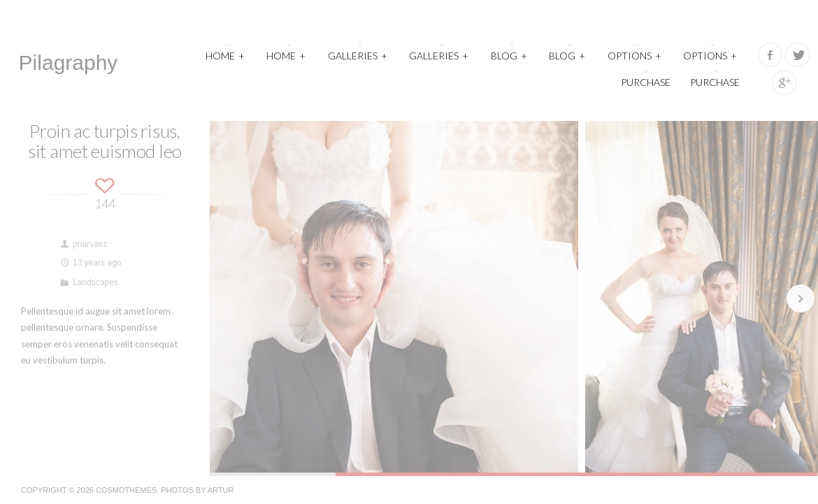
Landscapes (95, 282)
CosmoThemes (126, 490)
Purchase (646, 82)
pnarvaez (90, 244)
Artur (221, 490)
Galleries (358, 54)
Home (225, 54)
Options (635, 54)
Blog (509, 54)
